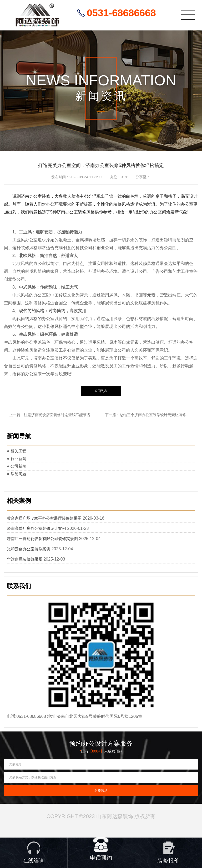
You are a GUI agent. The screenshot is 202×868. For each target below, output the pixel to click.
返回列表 (101, 391)
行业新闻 (18, 459)
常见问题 (18, 474)
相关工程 (18, 451)
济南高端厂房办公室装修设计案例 (36, 528)
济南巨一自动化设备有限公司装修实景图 (42, 539)
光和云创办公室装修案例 (29, 549)
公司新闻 (18, 466)
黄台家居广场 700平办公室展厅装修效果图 (44, 518)
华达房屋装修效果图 (25, 559)
